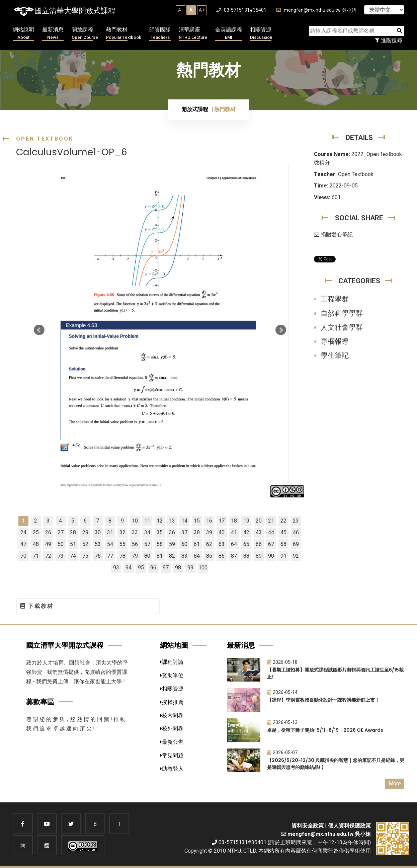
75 (85, 556)
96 (153, 568)
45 (283, 532)
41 (234, 532)
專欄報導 (335, 341)
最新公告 (172, 742)
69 (296, 544)
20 (259, 521)
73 (61, 556)
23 (296, 521)
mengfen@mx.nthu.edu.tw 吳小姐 (316, 10)
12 (160, 521)
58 (160, 544)
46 (296, 532)
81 (160, 556)
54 (110, 544)
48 (36, 544)
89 (259, 556)
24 (23, 532)
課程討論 (172, 662)
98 (178, 568)
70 (23, 556)
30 (98, 532)
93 (116, 568)
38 (197, 532)
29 (85, 532)
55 (122, 544)
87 (234, 556)
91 (283, 556)
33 (135, 532)
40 (222, 532)
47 (23, 544)
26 (48, 532)
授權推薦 (172, 702)
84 (197, 556)
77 (110, 556)
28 (73, 532)
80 (147, 556)
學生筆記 (335, 356)
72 (48, 556)
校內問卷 (172, 716)
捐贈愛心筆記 (333, 234)
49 (48, 544)
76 (98, 556)
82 (172, 556)
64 (234, 544)
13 (172, 521)
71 (36, 556)
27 (61, 532)
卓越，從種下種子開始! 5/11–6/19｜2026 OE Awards (325, 730)
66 (259, 544)
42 (246, 532)
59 (172, 544)
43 (259, 532)
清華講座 (193, 34)
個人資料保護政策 (349, 826)
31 (110, 532)
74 (73, 556)
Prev (39, 330)
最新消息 (53, 34)
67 (271, 544)
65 (246, 544)
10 (135, 521)
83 (184, 556)
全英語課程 (229, 34)
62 (209, 544)
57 (147, 544)
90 (271, 556)
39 (209, 532)
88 (246, 556)
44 (271, 532)
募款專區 (40, 702)
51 (73, 544)
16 (209, 521)
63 (222, 544)
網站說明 (23, 34)
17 (222, 521)
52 (85, 544)
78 (122, 556)
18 (234, 521)
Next (281, 330)
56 (135, 544)
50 (61, 544)
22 (283, 521)
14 (184, 521)
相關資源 (261, 34)
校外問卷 (172, 729)
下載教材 (37, 606)
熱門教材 (124, 34)
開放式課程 (195, 109)
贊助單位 (172, 675)
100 (203, 568)
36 (172, 532)
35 (160, 532)
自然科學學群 (342, 313)
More (395, 783)
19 (246, 521)
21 (271, 521)
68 (283, 544)
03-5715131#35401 (241, 10)
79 (135, 556)
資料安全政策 (308, 826)
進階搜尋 (389, 40)
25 (36, 532)
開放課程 (85, 34)
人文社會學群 (342, 327)
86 (222, 556)
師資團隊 (160, 34)
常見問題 (172, 755)
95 (141, 568)
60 (184, 544)
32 (122, 532)
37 (184, 532)
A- (181, 10)
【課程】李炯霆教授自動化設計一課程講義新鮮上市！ (323, 700)
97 (166, 568)
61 (197, 544)
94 (129, 568)
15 (197, 521)
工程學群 (335, 299)
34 (147, 532)
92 (296, 556)
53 (98, 544)
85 (209, 556)
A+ (202, 10)
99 (190, 568)
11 (147, 521)
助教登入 (172, 769)
